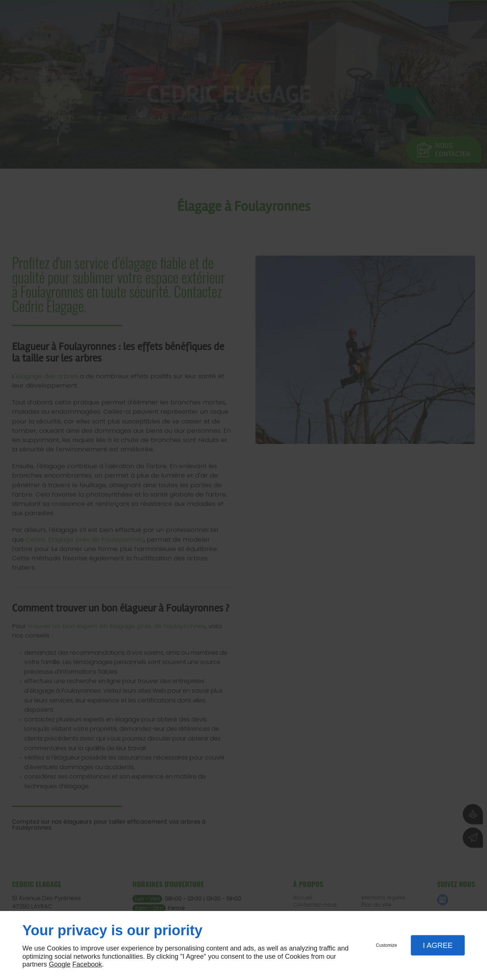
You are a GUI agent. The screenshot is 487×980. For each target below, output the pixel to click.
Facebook (87, 964)
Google (60, 964)
